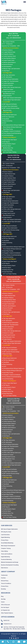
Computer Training (6, 548)
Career (3, 602)
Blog (2, 596)
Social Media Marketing (7, 543)
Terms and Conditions (7, 554)
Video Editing (4, 551)
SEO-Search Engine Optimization (9, 529)
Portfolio (3, 578)
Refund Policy (5, 581)
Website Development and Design (10, 562)
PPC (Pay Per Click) (6, 532)
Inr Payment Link (5, 610)
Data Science (4, 568)
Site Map (3, 599)
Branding (3, 589)
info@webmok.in (8, 624)
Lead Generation (5, 535)
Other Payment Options (7, 613)
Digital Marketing (5, 537)
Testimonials (4, 575)
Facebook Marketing (6, 559)
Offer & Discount (5, 605)
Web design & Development (8, 546)
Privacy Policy (5, 540)
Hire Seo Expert (5, 607)
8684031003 (6, 620)
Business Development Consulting (10, 565)
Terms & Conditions (6, 583)
